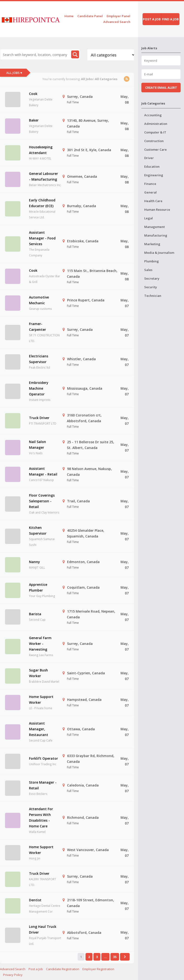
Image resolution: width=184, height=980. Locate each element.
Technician (153, 296)
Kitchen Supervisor (38, 530)
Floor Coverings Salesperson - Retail (42, 501)
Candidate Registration (63, 969)
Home (69, 16)
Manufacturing (156, 235)
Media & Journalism (159, 253)
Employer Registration (98, 969)
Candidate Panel (90, 16)
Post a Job (36, 969)
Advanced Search (117, 22)
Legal (149, 218)
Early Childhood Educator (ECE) (42, 203)
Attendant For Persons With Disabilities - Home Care (41, 817)
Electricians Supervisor (39, 359)
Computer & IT (155, 132)
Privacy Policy (13, 975)
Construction (154, 141)
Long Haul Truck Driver (43, 929)
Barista (35, 614)
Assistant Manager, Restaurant (39, 729)
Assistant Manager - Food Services (42, 238)
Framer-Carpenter (37, 327)
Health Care (153, 201)
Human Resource (157, 210)
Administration (156, 124)
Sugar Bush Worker (38, 673)
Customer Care (155, 149)
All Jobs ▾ (14, 73)
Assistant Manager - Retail (43, 471)
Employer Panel (118, 16)
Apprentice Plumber (38, 587)
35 (115, 957)
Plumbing (152, 261)
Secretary (152, 278)
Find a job (170, 19)
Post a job (152, 19)
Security (151, 287)
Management (155, 227)
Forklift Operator (43, 758)
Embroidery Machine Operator (39, 388)
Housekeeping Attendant (41, 150)
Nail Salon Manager (37, 445)
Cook (33, 94)
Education (152, 166)
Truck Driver (39, 418)
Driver (149, 158)
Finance (150, 184)
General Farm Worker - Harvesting (40, 644)
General (150, 192)
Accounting (153, 115)
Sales (148, 270)
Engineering (154, 175)
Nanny (34, 562)
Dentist (35, 900)
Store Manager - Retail (43, 785)
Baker (34, 120)
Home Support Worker (41, 700)
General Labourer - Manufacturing (43, 176)
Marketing (152, 244)
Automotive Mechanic (39, 300)
